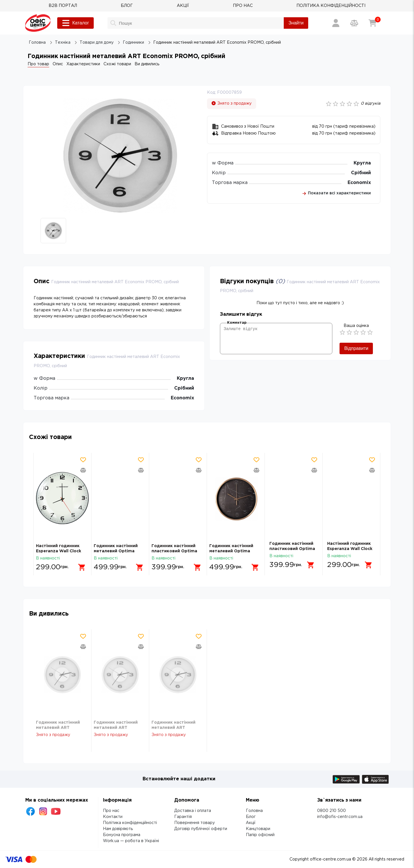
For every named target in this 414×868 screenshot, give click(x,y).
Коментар (237, 323)
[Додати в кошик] (80, 565)
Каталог (75, 23)
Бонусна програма (122, 835)
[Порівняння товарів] (354, 23)
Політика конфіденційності (130, 823)
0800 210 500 (331, 811)
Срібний (361, 173)
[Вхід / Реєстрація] (336, 23)
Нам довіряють (118, 829)
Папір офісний (260, 835)
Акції (251, 823)
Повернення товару (194, 823)
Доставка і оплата (193, 811)
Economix (359, 183)
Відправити (356, 348)
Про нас (111, 811)
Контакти (113, 817)
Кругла (362, 163)
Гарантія (183, 817)
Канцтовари (258, 829)
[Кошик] (373, 23)
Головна (254, 811)
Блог (251, 817)
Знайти (296, 23)
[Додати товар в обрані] (83, 460)
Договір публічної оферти (201, 829)
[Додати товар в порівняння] (83, 470)
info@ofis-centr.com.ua (340, 817)
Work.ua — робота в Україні (131, 841)
